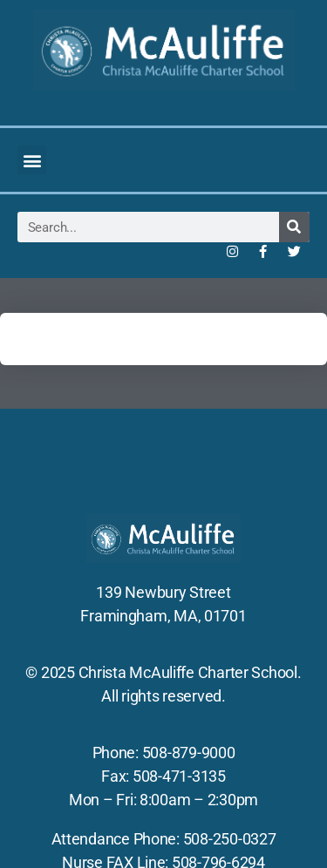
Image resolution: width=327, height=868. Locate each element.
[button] (32, 160)
